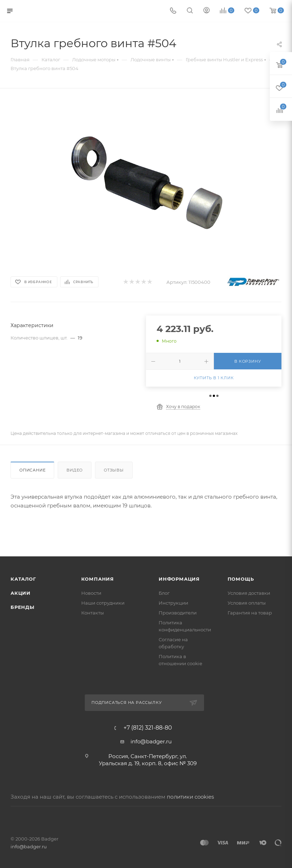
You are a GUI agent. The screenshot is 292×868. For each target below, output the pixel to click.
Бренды (23, 607)
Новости (91, 593)
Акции (21, 593)
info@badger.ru (151, 741)
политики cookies (190, 797)
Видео (75, 470)
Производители (178, 613)
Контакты (93, 613)
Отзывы (114, 470)
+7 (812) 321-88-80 (148, 728)
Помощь (241, 579)
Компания (98, 579)
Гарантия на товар (250, 613)
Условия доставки (249, 593)
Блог (164, 593)
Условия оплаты (247, 603)
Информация (179, 579)
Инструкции (173, 603)
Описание (32, 470)
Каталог (23, 579)
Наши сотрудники (103, 603)
